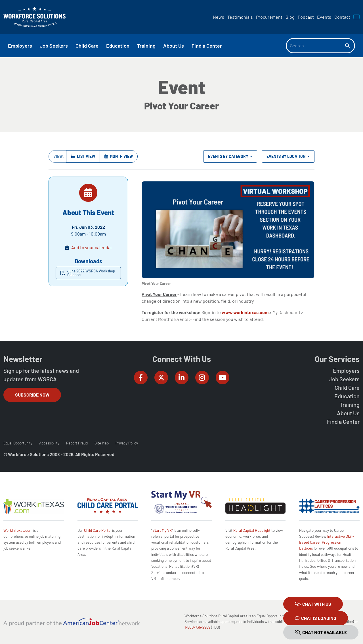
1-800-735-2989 (197, 627)
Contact (342, 17)
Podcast (306, 17)
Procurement (269, 17)
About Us (348, 413)
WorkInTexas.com (18, 530)
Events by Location (286, 156)
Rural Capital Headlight (252, 530)
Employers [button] (20, 46)
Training (350, 404)
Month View (119, 156)
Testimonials (240, 17)
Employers (346, 370)
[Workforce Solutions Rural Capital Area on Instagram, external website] (202, 378)
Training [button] (146, 46)
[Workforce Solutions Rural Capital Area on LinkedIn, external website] (182, 378)
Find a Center (343, 421)
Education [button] (118, 46)
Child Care (347, 387)
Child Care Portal (98, 530)
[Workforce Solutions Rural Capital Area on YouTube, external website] (223, 378)
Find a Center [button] (207, 46)
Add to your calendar (92, 247)
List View (83, 156)
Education (347, 396)
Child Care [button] (87, 46)
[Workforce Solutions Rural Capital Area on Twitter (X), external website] (161, 378)
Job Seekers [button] (54, 46)
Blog (290, 17)
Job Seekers (344, 379)
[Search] (316, 46)
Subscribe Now (32, 395)
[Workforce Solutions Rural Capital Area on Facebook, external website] (141, 378)
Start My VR (162, 530)
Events (324, 17)
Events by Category (229, 156)
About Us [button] (174, 46)
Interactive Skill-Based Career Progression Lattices (327, 542)
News (219, 17)
